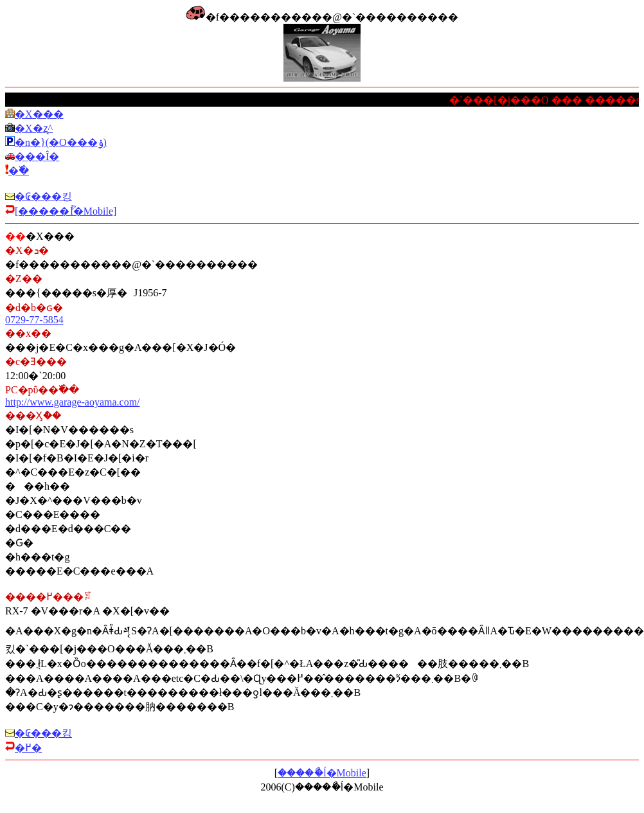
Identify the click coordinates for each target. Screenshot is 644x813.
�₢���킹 (43, 196)
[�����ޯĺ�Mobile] (66, 211)
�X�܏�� (39, 114)
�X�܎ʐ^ (34, 128)
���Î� (37, 156)
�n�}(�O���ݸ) (61, 142)
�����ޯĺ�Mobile (322, 773)
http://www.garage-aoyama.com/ (73, 402)
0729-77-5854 (34, 320)
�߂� (28, 748)
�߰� (19, 171)
